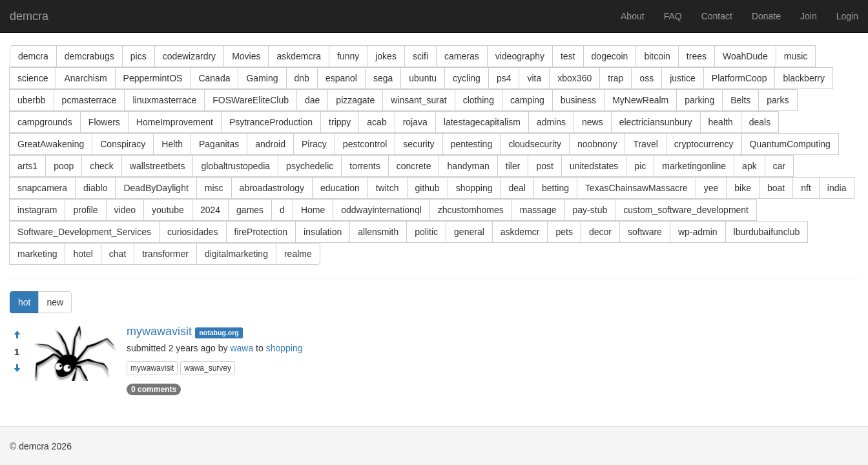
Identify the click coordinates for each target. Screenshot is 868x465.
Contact (717, 16)
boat (776, 188)
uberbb (32, 100)
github (428, 188)
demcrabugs (89, 56)
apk (749, 166)
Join (809, 16)
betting (555, 188)
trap (615, 78)
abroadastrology (272, 188)
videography (520, 56)
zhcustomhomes (471, 210)
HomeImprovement (175, 122)
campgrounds (45, 122)
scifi (420, 56)
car (779, 166)
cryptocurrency (704, 144)
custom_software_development (686, 210)
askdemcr (520, 232)
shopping (474, 188)
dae (312, 100)
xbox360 (574, 78)
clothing (479, 100)
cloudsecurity (535, 144)
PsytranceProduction (271, 122)
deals (760, 122)
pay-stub (590, 210)
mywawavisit (159, 331)
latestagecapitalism (482, 122)
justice (683, 78)
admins (551, 122)
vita (534, 78)
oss (646, 78)
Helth (172, 144)
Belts (740, 100)
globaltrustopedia (235, 166)
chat (118, 254)
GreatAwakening (51, 144)
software (645, 232)
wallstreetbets (158, 166)
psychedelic (310, 166)
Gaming (262, 78)
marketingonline (694, 166)
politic (426, 232)
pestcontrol (365, 144)
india (837, 188)
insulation (323, 232)
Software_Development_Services (84, 232)
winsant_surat (418, 100)
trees (697, 56)
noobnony (597, 144)
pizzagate (355, 100)
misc (214, 188)
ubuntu (423, 78)
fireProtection (261, 232)
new (55, 302)
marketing (37, 254)
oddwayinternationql (381, 210)
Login (847, 16)
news (593, 122)
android (270, 144)
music (796, 56)
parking (699, 100)
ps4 (504, 78)
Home (313, 210)
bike (743, 188)
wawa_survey (208, 368)
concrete (414, 166)
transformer (165, 254)
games (250, 210)
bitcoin (657, 56)
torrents (365, 166)
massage (538, 210)
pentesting (472, 144)
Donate (766, 16)
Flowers (104, 122)
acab (377, 122)
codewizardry (189, 56)
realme (298, 254)
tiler (513, 166)
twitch (387, 188)
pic (640, 166)
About (633, 16)
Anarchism (85, 78)
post (544, 166)
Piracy (314, 144)
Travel (645, 144)
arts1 (27, 166)
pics (139, 56)
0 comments (154, 389)
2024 (210, 210)
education (340, 188)
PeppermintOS (153, 78)
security (418, 144)
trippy (340, 122)
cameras (462, 56)
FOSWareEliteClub (251, 100)
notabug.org (219, 333)
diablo (95, 188)
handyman (468, 166)
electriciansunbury (656, 122)
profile (85, 210)
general (469, 232)
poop (64, 166)
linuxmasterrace (164, 100)
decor (600, 232)
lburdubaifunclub (767, 232)
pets (564, 232)
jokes (386, 56)
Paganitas (219, 144)
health (721, 122)
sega (383, 78)
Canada (214, 78)
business (578, 100)
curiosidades (193, 232)
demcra (29, 16)
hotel (83, 254)
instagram (37, 210)
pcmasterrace (89, 100)
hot (24, 302)
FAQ (673, 16)
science (33, 78)
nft (806, 188)
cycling (467, 78)
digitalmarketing (236, 254)
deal (517, 188)
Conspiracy (123, 144)
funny (348, 56)
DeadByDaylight (156, 188)
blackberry (804, 78)
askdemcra (298, 56)
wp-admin (698, 232)
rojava (415, 122)
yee (711, 188)
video (125, 210)
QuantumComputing (790, 144)
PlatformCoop (739, 78)
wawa (242, 348)
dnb (302, 78)
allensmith (378, 232)
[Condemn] (17, 369)
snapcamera (42, 188)
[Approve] (17, 335)
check (102, 166)
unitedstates (594, 166)
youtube (168, 210)
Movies (246, 56)
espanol (341, 78)
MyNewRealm (640, 100)
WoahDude (745, 56)
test (568, 56)
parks (778, 100)
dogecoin (610, 56)
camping (527, 100)
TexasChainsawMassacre (636, 188)
